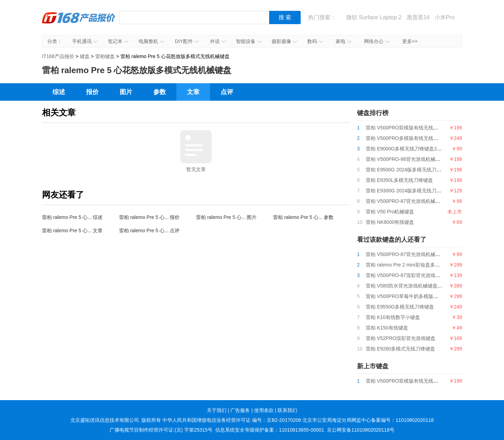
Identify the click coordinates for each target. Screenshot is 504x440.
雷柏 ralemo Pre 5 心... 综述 (72, 217)
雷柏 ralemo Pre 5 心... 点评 (149, 230)
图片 (126, 92)
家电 (344, 41)
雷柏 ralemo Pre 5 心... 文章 (72, 230)
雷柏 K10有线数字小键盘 (393, 317)
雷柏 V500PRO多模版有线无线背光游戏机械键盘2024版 (427, 138)
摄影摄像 (284, 41)
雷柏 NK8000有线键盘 (390, 222)
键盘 (85, 56)
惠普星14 (418, 17)
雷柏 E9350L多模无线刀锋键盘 (399, 180)
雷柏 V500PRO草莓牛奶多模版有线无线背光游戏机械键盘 (429, 296)
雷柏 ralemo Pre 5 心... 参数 (303, 217)
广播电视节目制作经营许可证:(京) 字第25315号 (161, 430)
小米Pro (445, 17)
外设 (218, 41)
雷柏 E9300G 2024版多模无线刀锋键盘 (408, 191)
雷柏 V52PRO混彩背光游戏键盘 (401, 338)
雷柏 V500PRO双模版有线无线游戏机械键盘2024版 (422, 128)
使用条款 (264, 410)
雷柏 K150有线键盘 (387, 328)
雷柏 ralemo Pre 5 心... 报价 (149, 217)
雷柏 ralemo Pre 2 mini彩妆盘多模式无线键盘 (415, 265)
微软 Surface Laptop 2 (374, 17)
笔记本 (118, 41)
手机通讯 (85, 41)
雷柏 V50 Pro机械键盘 (390, 212)
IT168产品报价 (79, 23)
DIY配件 (187, 41)
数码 (315, 41)
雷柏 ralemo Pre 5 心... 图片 (226, 217)
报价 (92, 92)
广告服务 (240, 410)
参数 (160, 92)
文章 (193, 92)
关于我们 (217, 410)
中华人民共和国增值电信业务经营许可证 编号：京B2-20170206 (232, 420)
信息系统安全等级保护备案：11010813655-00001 (270, 430)
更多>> (410, 41)
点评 (227, 92)
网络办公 (377, 41)
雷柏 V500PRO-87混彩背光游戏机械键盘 (410, 275)
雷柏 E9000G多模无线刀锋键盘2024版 (408, 149)
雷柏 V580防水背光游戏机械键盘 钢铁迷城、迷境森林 (424, 286)
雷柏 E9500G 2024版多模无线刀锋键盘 (408, 170)
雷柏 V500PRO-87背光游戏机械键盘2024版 (413, 201)
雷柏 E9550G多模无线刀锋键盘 (400, 307)
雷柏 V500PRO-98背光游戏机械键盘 (405, 159)
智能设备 (249, 41)
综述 (59, 92)
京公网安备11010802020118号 (361, 430)
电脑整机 (151, 41)
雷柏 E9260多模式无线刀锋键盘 (400, 349)
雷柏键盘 (105, 56)
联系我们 (287, 410)
